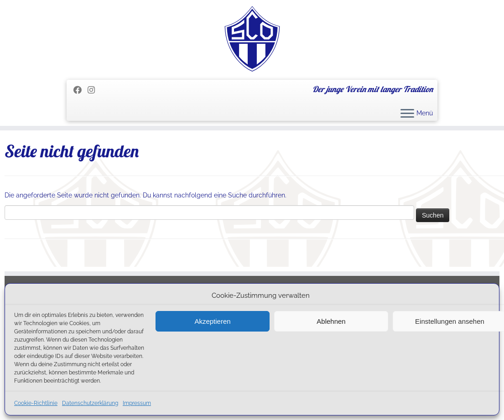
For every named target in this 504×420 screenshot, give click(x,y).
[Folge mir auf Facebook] (81, 90)
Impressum (137, 403)
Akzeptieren (212, 321)
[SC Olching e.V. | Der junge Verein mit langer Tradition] (252, 39)
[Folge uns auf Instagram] (94, 90)
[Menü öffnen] (407, 114)
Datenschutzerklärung (90, 403)
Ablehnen (331, 321)
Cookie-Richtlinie (36, 403)
